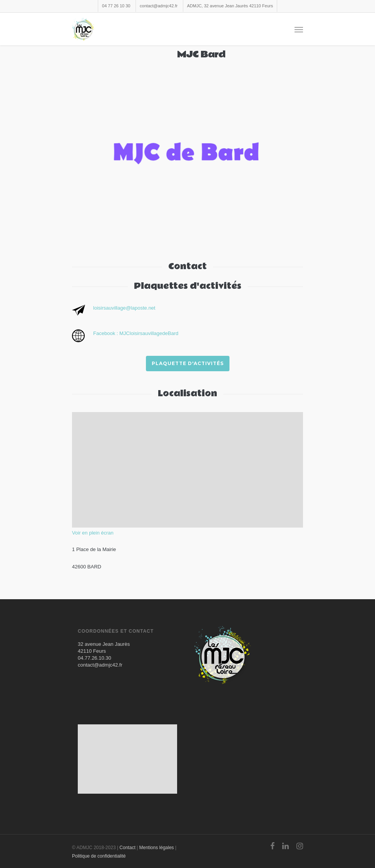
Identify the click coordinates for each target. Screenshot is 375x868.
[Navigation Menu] (299, 29)
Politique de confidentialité (99, 856)
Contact (127, 848)
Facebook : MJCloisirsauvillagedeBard (136, 333)
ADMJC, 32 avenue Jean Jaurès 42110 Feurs (230, 6)
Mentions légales (157, 848)
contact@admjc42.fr (159, 6)
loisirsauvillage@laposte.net (124, 308)
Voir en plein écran (93, 533)
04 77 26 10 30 (116, 6)
